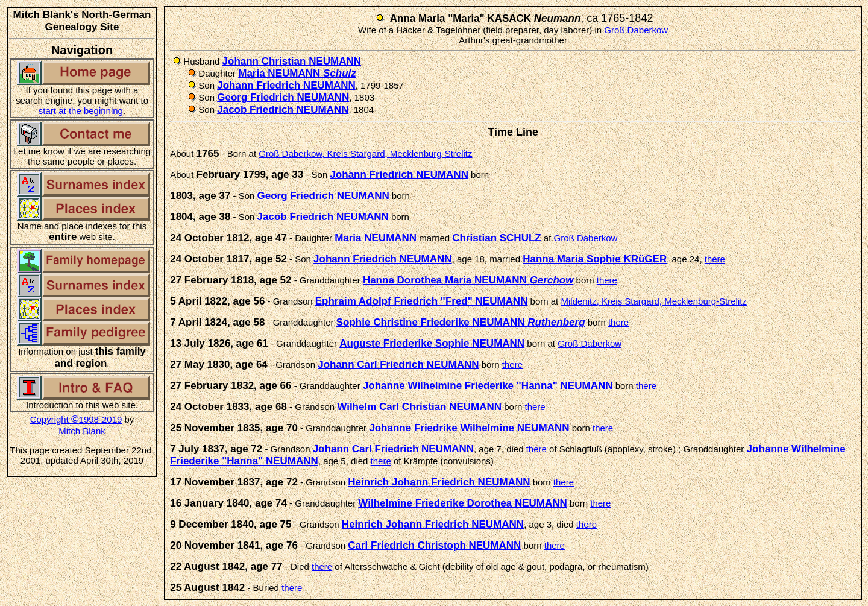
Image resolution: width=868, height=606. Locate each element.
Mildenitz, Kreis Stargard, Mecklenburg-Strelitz (653, 301)
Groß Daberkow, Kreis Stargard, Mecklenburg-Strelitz (365, 153)
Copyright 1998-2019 (76, 419)
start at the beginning (81, 111)
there (715, 259)
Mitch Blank (82, 431)
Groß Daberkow (636, 30)
